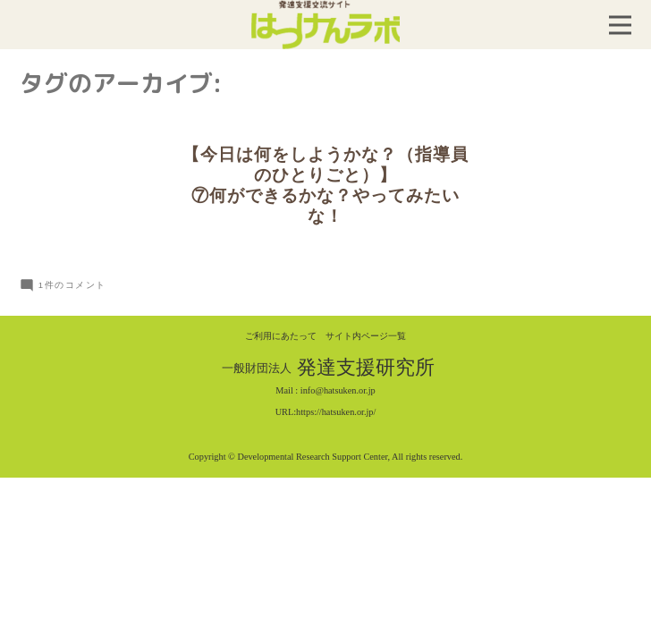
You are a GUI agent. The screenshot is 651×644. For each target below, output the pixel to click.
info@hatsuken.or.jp (338, 390)
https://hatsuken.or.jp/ (336, 412)
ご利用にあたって (281, 336)
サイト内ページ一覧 (366, 336)
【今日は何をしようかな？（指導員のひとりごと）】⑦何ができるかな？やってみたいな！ (325, 185)
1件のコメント (72, 285)
